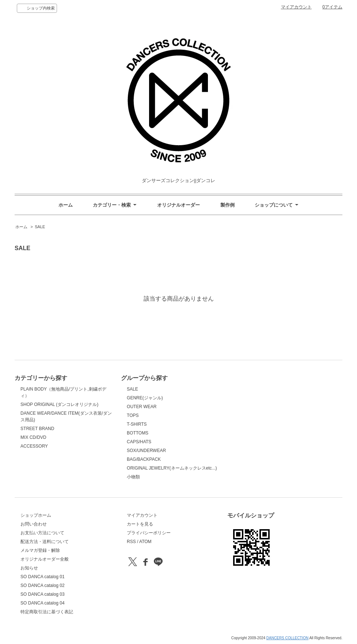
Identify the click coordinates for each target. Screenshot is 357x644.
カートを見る (140, 524)
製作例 (227, 205)
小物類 (133, 477)
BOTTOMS (138, 433)
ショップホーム (36, 515)
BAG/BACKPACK (144, 459)
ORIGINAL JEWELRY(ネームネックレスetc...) (172, 468)
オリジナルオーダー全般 (45, 559)
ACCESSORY (34, 446)
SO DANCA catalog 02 (43, 585)
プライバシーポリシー (149, 533)
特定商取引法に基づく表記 (47, 612)
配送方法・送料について (45, 542)
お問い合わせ (34, 524)
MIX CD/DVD (33, 437)
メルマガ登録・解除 (40, 550)
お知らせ (29, 568)
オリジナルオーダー (178, 205)
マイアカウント (296, 7)
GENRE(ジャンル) (145, 398)
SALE (40, 227)
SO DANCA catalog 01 (43, 577)
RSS (131, 542)
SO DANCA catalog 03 (43, 594)
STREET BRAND (37, 429)
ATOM (145, 542)
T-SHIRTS (137, 424)
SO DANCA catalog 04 (43, 603)
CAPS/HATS (139, 442)
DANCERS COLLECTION (287, 638)
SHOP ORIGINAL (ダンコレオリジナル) (59, 404)
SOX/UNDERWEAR (146, 451)
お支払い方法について (42, 533)
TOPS (133, 415)
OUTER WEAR (142, 407)
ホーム (66, 205)
